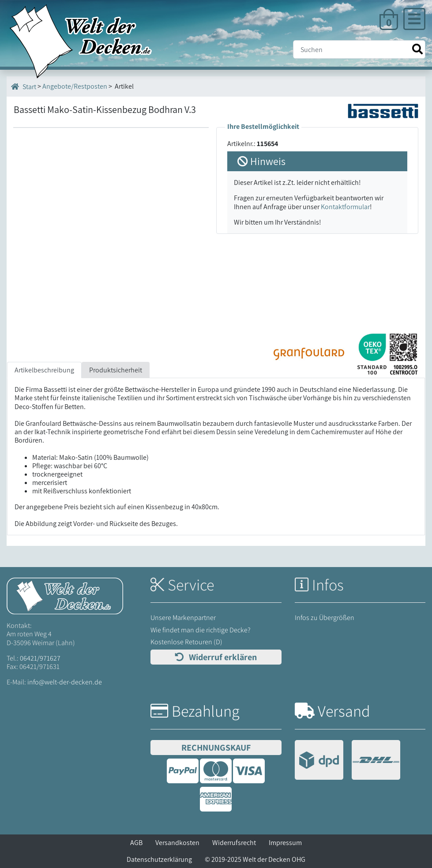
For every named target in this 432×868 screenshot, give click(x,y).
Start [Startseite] (24, 86)
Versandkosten (177, 843)
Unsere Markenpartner (183, 618)
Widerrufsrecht (234, 843)
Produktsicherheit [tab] (116, 370)
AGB (136, 843)
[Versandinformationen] (347, 761)
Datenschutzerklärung (159, 859)
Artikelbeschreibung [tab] (44, 370)
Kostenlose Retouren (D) (186, 642)
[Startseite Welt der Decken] (65, 596)
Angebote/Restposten (75, 86)
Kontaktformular (345, 207)
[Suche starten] (417, 49)
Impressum (285, 843)
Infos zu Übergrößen (325, 618)
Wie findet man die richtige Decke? (201, 630)
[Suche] (359, 49)
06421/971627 (40, 658)
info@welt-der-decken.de (65, 682)
